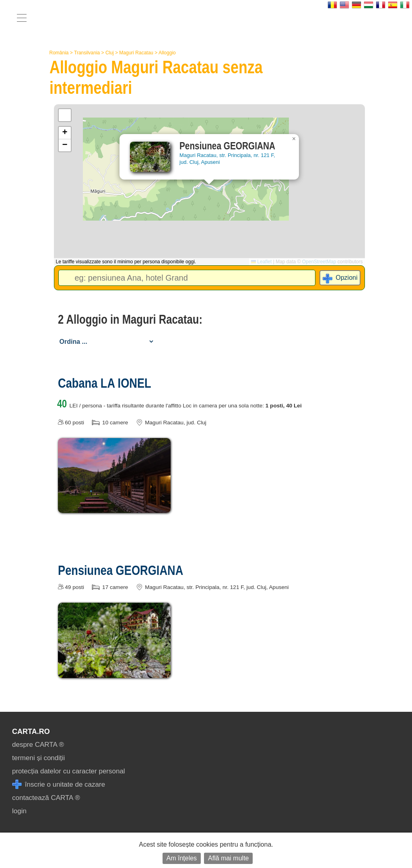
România (59, 53)
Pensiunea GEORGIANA (121, 570)
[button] (294, 139)
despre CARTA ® (38, 745)
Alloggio (167, 53)
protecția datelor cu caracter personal (69, 771)
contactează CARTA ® (46, 798)
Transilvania (87, 53)
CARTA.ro (31, 732)
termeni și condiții (38, 758)
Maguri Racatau (136, 53)
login (19, 811)
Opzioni (346, 278)
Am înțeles (182, 858)
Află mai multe (228, 858)
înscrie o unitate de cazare (59, 784)
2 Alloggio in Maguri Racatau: (130, 319)
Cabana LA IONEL (105, 383)
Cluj (110, 53)
